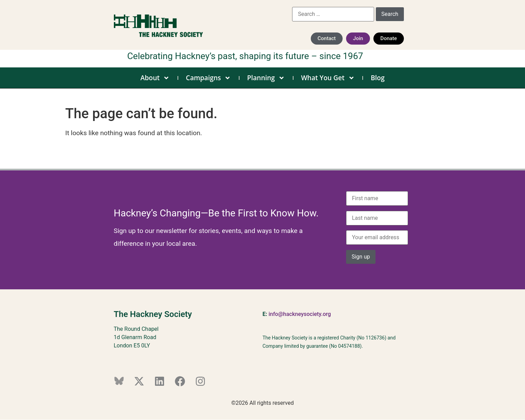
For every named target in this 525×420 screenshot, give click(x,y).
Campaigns (208, 78)
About (155, 78)
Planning (266, 78)
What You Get (328, 78)
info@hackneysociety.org (300, 314)
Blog (378, 78)
